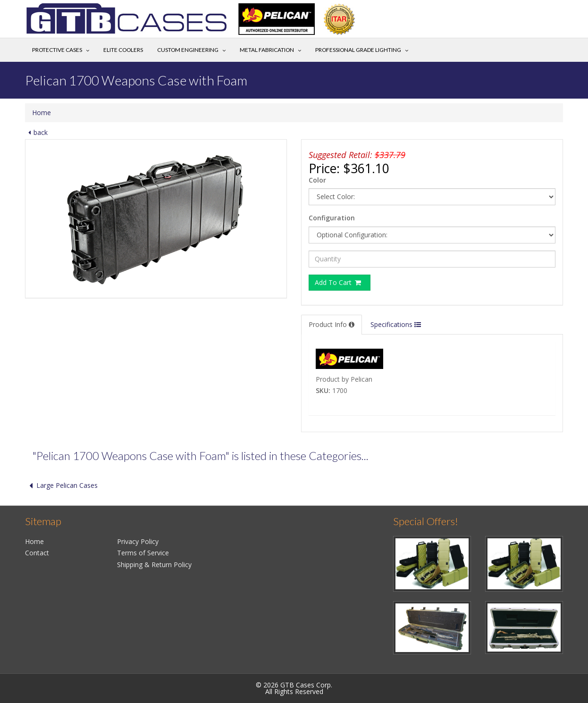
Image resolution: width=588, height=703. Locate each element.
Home (42, 113)
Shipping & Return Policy (154, 565)
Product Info (332, 324)
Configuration (332, 218)
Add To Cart (338, 282)
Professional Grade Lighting (358, 50)
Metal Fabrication (267, 50)
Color (317, 180)
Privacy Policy (138, 541)
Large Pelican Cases (61, 485)
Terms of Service (143, 553)
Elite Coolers (123, 50)
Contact (37, 553)
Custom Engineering (188, 50)
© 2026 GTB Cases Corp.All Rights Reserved (294, 688)
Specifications (396, 324)
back (36, 132)
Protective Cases (57, 50)
